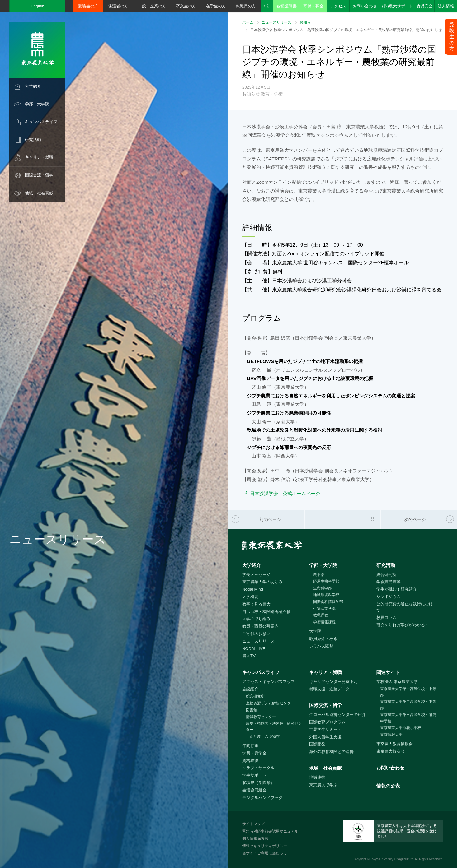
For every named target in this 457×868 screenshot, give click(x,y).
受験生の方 (88, 6)
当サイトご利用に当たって (265, 853)
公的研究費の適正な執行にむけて (405, 607)
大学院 (315, 631)
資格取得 (250, 761)
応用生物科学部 (326, 581)
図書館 (252, 710)
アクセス (338, 6)
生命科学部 (323, 588)
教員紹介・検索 (323, 639)
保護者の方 (118, 6)
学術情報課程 (324, 622)
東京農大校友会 (391, 751)
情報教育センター (261, 717)
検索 (267, 6)
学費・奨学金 (254, 753)
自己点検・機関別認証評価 (266, 612)
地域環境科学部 (326, 595)
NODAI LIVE (254, 649)
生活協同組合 (254, 790)
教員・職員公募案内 (260, 626)
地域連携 (317, 777)
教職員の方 (246, 6)
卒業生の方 (186, 6)
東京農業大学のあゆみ (262, 582)
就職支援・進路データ (329, 689)
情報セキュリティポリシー (265, 846)
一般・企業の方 (152, 6)
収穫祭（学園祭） (258, 783)
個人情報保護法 (255, 838)
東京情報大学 (391, 735)
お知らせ (307, 22)
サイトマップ (253, 824)
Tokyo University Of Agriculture (392, 859)
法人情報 (446, 6)
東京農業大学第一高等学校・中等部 (408, 692)
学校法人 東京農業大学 (397, 682)
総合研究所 (386, 575)
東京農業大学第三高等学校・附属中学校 (408, 718)
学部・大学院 (37, 104)
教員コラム (386, 617)
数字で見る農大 (256, 604)
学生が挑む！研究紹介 (397, 589)
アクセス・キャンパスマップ (269, 682)
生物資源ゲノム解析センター (270, 703)
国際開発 (317, 744)
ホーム (248, 22)
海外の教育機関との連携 (331, 752)
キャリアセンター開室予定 (333, 682)
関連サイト (388, 672)
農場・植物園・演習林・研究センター (274, 727)
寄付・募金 (313, 6)
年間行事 (250, 746)
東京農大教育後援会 (395, 744)
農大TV (249, 656)
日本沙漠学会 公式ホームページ (285, 493)
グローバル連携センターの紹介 (337, 715)
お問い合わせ (365, 6)
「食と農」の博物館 (263, 736)
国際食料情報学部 (328, 602)
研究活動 (33, 139)
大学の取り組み (256, 619)
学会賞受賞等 (389, 582)
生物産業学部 (324, 609)
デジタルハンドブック (262, 798)
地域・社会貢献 (39, 193)
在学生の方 (216, 6)
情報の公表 (388, 786)
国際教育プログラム (327, 722)
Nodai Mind (253, 589)
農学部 (319, 575)
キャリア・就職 (39, 157)
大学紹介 (33, 86)
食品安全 (425, 6)
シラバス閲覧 (321, 646)
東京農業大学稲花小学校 (401, 728)
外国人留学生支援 (325, 737)
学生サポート (254, 775)
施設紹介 (250, 689)
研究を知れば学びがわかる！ (403, 625)
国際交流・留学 (39, 175)
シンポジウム (389, 597)
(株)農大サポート (398, 6)
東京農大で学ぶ (323, 785)
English (38, 6)
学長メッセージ (256, 575)
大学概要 (250, 597)
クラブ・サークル (258, 768)
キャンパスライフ (41, 122)
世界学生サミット (325, 729)
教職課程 (321, 615)
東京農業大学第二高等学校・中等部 (408, 705)
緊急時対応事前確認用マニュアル (270, 831)
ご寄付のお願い (256, 634)
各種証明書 (287, 6)
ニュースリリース (276, 22)
